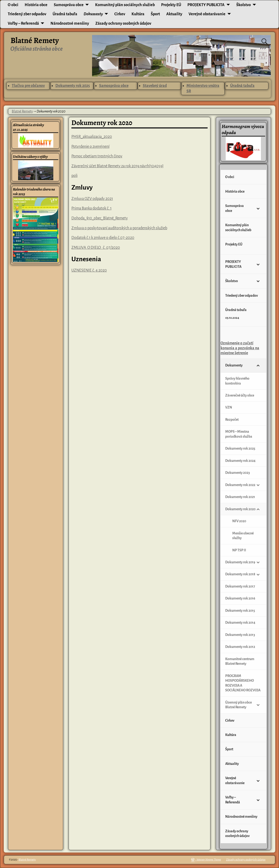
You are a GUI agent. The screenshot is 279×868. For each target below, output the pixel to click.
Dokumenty (93, 14)
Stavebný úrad (155, 86)
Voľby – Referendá (23, 23)
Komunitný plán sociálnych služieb (125, 5)
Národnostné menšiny (70, 23)
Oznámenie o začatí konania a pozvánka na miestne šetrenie (240, 348)
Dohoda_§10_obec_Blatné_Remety (100, 218)
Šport (155, 14)
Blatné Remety (35, 40)
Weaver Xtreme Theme (209, 860)
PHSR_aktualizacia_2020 (92, 137)
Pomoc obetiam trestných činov (97, 156)
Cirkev (120, 14)
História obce (36, 5)
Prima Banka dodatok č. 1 (91, 208)
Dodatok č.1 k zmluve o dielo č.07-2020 (103, 238)
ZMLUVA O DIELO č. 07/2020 (96, 248)
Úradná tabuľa (65, 14)
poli (74, 176)
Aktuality (174, 14)
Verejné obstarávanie (207, 14)
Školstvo (244, 5)
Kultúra (138, 14)
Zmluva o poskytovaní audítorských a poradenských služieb (119, 228)
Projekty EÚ (171, 5)
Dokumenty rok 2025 (73, 86)
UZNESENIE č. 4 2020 (89, 270)
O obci (13, 5)
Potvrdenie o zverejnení (90, 147)
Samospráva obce (69, 5)
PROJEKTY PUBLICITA (206, 5)
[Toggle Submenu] (258, 208)
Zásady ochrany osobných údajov (123, 23)
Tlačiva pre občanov (28, 86)
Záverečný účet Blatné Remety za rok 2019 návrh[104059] (117, 166)
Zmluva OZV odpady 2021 (92, 199)
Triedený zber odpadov (27, 14)
